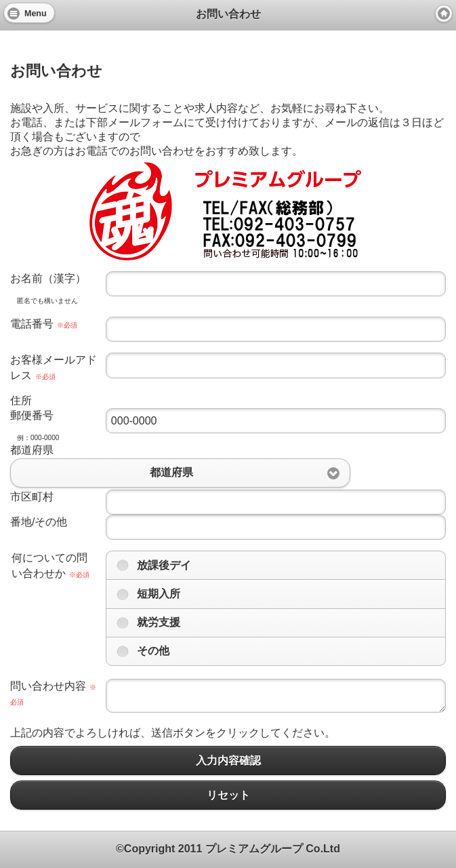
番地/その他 (39, 522)
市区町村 (32, 497)
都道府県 (32, 450)
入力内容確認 (228, 761)
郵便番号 (32, 415)
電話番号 (44, 324)
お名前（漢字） (48, 278)
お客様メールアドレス (54, 367)
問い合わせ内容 (53, 693)
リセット (228, 795)
